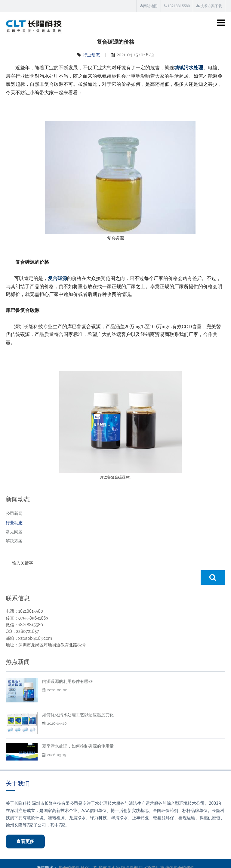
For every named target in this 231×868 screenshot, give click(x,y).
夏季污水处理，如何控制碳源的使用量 (78, 732)
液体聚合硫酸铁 (180, 854)
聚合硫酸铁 (69, 854)
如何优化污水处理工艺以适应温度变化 (78, 700)
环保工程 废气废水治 (100, 854)
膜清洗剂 (129, 854)
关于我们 (18, 769)
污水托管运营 (151, 854)
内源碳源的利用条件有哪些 (67, 667)
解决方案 (14, 541)
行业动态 (91, 55)
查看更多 (26, 827)
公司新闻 (14, 513)
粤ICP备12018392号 (197, 859)
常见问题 (14, 532)
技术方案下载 (209, 6)
